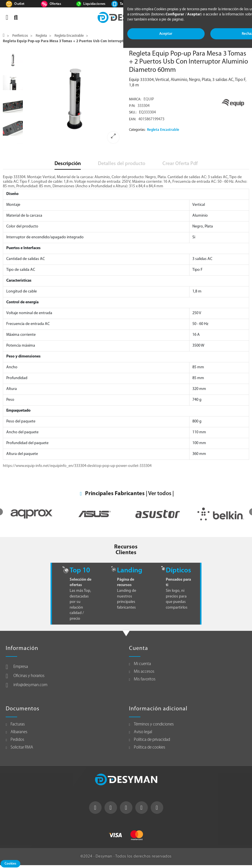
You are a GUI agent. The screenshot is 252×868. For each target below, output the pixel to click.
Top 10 (80, 571)
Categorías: (137, 130)
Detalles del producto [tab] (122, 164)
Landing (130, 571)
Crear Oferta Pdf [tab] (180, 164)
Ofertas (55, 4)
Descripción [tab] (68, 164)
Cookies (10, 864)
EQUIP (149, 99)
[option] (74, 99)
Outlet (19, 4)
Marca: (135, 99)
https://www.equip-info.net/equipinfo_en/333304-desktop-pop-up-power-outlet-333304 (77, 466)
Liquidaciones (94, 4)
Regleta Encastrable (163, 130)
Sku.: (133, 113)
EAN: (133, 119)
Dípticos (178, 571)
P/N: (132, 106)
